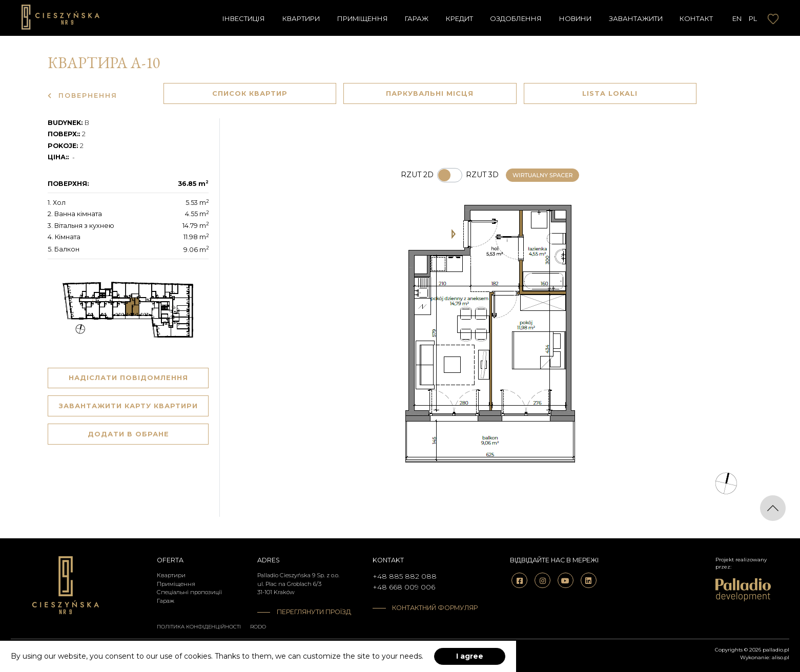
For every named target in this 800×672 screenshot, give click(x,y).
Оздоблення (516, 18)
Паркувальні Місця (430, 93)
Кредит (459, 18)
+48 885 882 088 (405, 576)
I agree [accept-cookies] (470, 656)
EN (737, 18)
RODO (258, 627)
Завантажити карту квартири (128, 406)
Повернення (83, 96)
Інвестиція (244, 18)
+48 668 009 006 (404, 587)
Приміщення (363, 18)
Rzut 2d (417, 175)
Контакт (696, 18)
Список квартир (250, 93)
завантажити (636, 18)
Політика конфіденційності (199, 627)
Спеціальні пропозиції (189, 592)
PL (753, 18)
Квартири (301, 18)
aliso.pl (781, 657)
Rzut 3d (482, 175)
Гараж (417, 18)
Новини (575, 18)
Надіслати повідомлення (128, 377)
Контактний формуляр (429, 608)
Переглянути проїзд (314, 612)
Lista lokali (610, 93)
